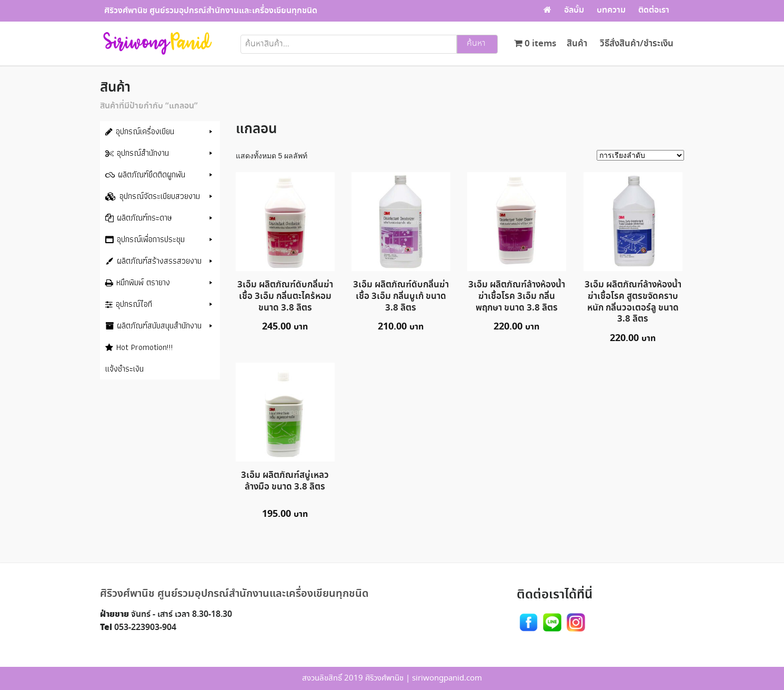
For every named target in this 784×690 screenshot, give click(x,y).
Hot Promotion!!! (145, 347)
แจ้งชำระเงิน (124, 369)
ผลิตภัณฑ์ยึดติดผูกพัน (152, 174)
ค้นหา (476, 43)
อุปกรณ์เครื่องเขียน (145, 131)
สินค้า (577, 44)
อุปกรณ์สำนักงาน (143, 153)
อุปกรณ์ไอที (134, 304)
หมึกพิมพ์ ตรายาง (143, 282)
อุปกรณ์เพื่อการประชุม (151, 239)
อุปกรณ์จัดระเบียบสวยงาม (160, 196)
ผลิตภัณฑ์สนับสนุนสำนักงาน (159, 326)
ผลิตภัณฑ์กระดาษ (144, 218)
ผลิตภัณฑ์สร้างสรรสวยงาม (159, 261)
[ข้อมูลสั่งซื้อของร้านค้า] (640, 155)
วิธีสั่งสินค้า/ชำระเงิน (637, 44)
